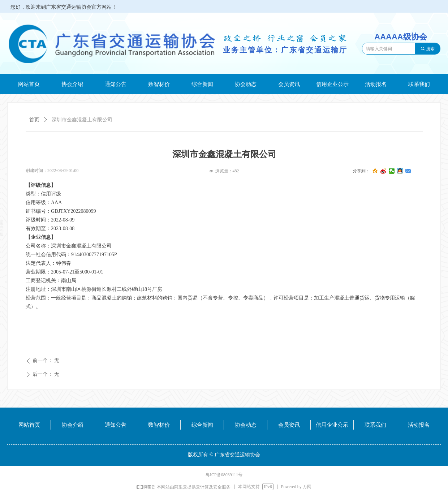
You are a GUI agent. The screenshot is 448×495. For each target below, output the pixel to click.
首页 (34, 120)
